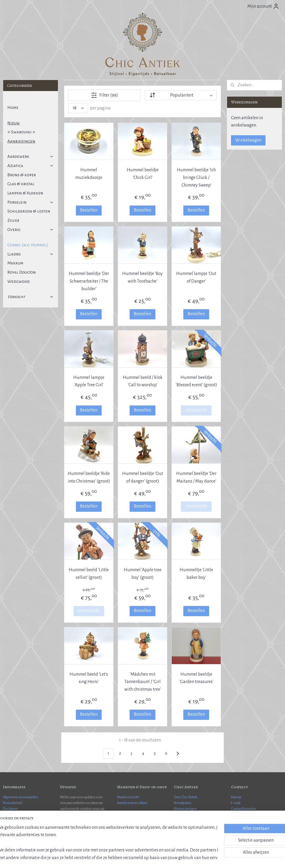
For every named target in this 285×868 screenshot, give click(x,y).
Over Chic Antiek (186, 797)
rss (134, 858)
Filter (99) (104, 95)
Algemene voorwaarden (20, 797)
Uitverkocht (196, 410)
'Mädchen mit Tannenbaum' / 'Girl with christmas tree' (142, 682)
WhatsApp (239, 815)
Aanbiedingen (21, 141)
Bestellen (89, 210)
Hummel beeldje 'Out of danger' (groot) (142, 477)
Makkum (15, 263)
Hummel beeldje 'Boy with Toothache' (142, 277)
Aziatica (30, 166)
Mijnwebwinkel (185, 858)
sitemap (125, 858)
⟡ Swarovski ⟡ (21, 132)
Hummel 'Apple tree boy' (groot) (142, 574)
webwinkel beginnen (149, 858)
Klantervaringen (185, 809)
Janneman (257, 827)
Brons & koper (22, 175)
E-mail (236, 803)
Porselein (30, 202)
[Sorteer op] (181, 95)
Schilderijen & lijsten (29, 211)
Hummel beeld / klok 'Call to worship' (142, 381)
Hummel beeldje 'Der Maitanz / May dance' (196, 477)
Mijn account (263, 6)
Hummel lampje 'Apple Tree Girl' (89, 381)
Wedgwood (19, 281)
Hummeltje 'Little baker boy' (196, 574)
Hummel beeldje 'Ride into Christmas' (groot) (89, 477)
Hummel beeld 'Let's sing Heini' (89, 678)
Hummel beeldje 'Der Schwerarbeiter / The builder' (89, 281)
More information (244, 821)
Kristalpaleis (183, 803)
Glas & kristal (21, 184)
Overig (30, 230)
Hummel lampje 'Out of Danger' (196, 277)
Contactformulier (244, 809)
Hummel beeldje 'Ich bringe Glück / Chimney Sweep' (196, 178)
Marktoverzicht (128, 797)
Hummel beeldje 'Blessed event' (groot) (196, 381)
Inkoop (236, 797)
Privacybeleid (12, 803)
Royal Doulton (22, 272)
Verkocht (30, 297)
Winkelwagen (248, 140)
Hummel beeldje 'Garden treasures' (196, 678)
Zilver (13, 220)
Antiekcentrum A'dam (132, 803)
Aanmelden (75, 829)
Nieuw (14, 123)
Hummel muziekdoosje (89, 174)
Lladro (30, 254)
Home (13, 107)
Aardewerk (30, 156)
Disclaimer (11, 809)
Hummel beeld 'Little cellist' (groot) (89, 574)
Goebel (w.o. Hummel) (28, 245)
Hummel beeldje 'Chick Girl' (142, 174)
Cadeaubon (182, 815)
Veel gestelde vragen (18, 815)
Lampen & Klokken (25, 193)
